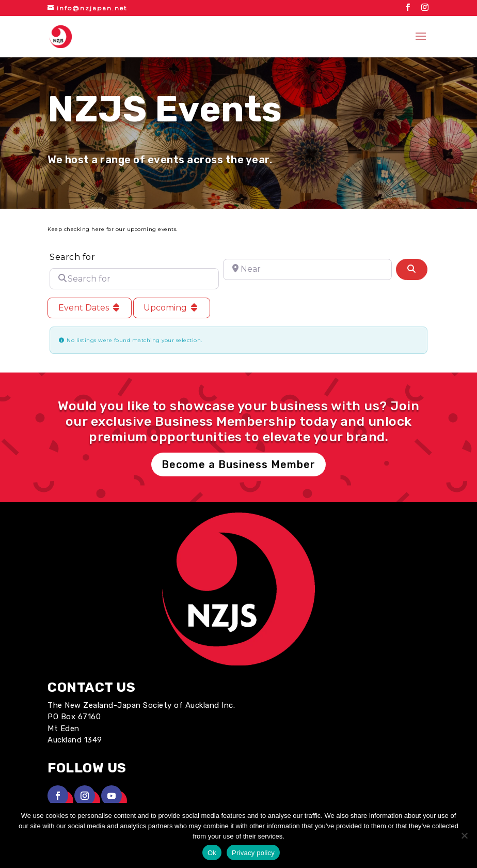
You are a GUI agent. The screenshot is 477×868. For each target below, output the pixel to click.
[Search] (411, 269)
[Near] (307, 269)
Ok (212, 853)
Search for (72, 257)
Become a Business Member (239, 464)
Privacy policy (253, 853)
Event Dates (90, 308)
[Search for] (134, 278)
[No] (464, 835)
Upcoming (171, 308)
